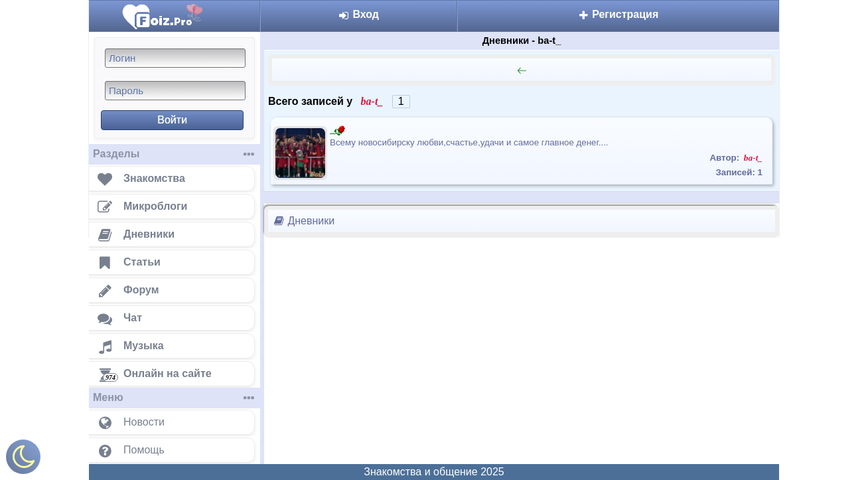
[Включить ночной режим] (23, 460)
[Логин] (175, 58)
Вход (359, 14)
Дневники (304, 221)
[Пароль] (175, 91)
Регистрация (618, 14)
